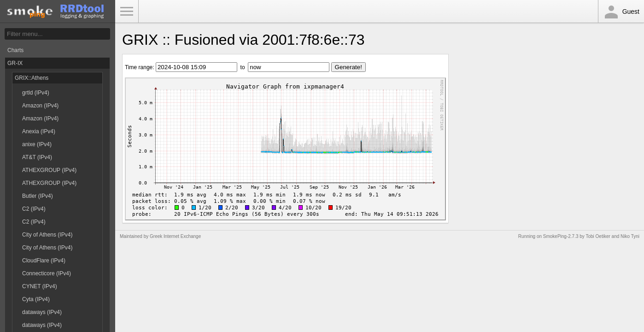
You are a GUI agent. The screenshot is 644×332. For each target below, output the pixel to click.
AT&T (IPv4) (37, 157)
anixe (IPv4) (37, 144)
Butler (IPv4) (38, 196)
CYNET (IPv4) (40, 286)
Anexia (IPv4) (39, 131)
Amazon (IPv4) (40, 106)
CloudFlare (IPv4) (44, 261)
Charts (15, 50)
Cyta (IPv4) (36, 299)
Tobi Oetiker (598, 236)
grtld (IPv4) (36, 93)
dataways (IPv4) (42, 312)
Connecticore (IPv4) (47, 273)
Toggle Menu (127, 12)
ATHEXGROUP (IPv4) (49, 170)
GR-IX (15, 63)
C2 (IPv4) (34, 209)
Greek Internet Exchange (175, 236)
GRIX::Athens (32, 78)
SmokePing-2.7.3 (561, 236)
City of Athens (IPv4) (47, 235)
